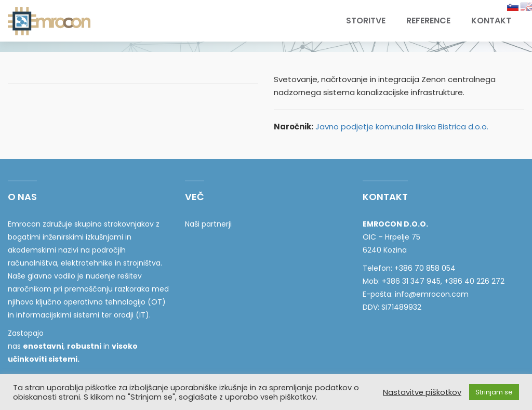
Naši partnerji (208, 224)
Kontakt (491, 21)
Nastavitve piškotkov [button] (422, 392)
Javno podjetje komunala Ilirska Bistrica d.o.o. (402, 127)
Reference (428, 21)
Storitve (366, 21)
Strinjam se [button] (494, 392)
